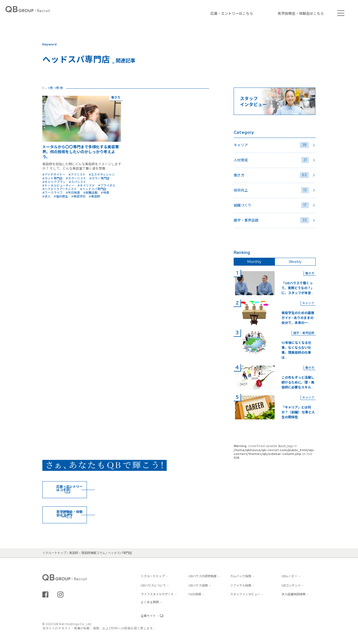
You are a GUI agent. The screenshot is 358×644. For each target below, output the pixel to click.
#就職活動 (90, 193)
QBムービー (290, 576)
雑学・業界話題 (271, 220)
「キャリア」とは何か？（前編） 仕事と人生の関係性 (298, 412)
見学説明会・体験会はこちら (301, 14)
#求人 (46, 196)
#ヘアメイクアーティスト (60, 189)
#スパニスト (77, 182)
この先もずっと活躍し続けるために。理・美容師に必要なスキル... (298, 382)
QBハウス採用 (198, 585)
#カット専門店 (52, 178)
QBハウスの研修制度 (203, 576)
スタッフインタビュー (245, 594)
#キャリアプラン (54, 182)
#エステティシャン (102, 175)
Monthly (254, 262)
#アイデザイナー (54, 175)
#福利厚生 (61, 196)
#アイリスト (77, 175)
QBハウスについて (153, 585)
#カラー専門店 (99, 178)
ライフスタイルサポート (157, 594)
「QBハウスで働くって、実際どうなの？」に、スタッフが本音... (298, 288)
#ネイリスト (86, 185)
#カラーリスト (76, 178)
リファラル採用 (241, 585)
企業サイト (148, 616)
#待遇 (105, 193)
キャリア (271, 145)
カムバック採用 (241, 576)
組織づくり (271, 205)
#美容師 (94, 196)
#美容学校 (78, 196)
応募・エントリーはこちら (232, 14)
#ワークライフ (52, 193)
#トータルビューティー (58, 185)
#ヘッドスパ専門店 (93, 189)
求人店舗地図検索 (294, 594)
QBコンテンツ (291, 585)
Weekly (295, 262)
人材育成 (271, 160)
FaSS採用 (195, 594)
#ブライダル (107, 185)
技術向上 (271, 190)
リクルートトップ (153, 576)
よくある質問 (150, 602)
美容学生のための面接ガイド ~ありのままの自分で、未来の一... (298, 318)
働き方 (271, 175)
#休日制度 (73, 193)
